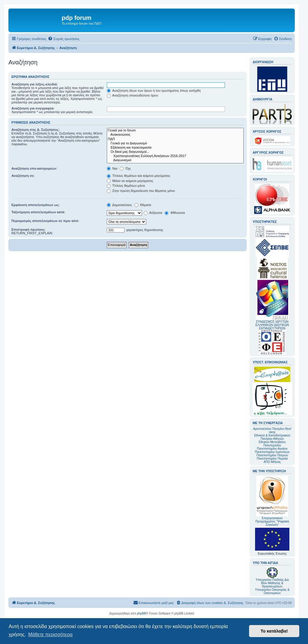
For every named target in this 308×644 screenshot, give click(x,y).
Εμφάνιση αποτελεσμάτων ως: (36, 205)
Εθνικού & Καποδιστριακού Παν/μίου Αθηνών (272, 437)
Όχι (125, 168)
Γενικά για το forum (175, 131)
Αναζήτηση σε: (23, 176)
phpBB (141, 613)
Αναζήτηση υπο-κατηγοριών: (34, 168)
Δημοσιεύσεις (119, 205)
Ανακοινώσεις (175, 135)
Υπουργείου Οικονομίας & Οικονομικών (272, 591)
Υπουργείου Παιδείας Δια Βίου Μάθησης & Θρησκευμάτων (272, 583)
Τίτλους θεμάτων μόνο (126, 186)
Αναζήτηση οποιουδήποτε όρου (132, 95)
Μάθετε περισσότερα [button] (51, 635)
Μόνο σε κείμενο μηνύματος (130, 181)
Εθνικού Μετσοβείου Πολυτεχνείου (272, 444)
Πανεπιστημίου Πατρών (272, 455)
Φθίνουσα (175, 213)
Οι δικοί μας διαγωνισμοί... (175, 152)
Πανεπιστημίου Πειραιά (272, 459)
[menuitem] (64, 39)
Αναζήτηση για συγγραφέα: (33, 108)
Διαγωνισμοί (175, 160)
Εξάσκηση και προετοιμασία (175, 148)
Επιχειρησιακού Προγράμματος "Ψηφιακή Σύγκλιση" (272, 501)
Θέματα (143, 205)
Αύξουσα (153, 213)
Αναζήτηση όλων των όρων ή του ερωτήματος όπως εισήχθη (154, 91)
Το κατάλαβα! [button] (274, 631)
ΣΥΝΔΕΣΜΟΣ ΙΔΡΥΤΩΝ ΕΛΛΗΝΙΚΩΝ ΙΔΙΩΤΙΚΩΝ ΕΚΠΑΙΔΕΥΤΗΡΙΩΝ (272, 325)
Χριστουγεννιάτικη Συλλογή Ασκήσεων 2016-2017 (175, 156)
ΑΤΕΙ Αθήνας (272, 462)
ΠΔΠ (175, 139)
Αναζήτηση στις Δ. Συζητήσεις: (35, 130)
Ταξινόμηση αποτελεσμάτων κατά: (38, 212)
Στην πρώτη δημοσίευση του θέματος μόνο (141, 191)
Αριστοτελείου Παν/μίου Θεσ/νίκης (272, 430)
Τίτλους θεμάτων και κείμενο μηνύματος (139, 176)
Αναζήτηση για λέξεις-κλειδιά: (35, 84)
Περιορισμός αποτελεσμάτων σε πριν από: (45, 221)
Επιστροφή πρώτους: (29, 230)
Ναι (112, 168)
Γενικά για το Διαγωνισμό (175, 143)
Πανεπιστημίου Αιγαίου (272, 449)
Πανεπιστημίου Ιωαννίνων (272, 452)
